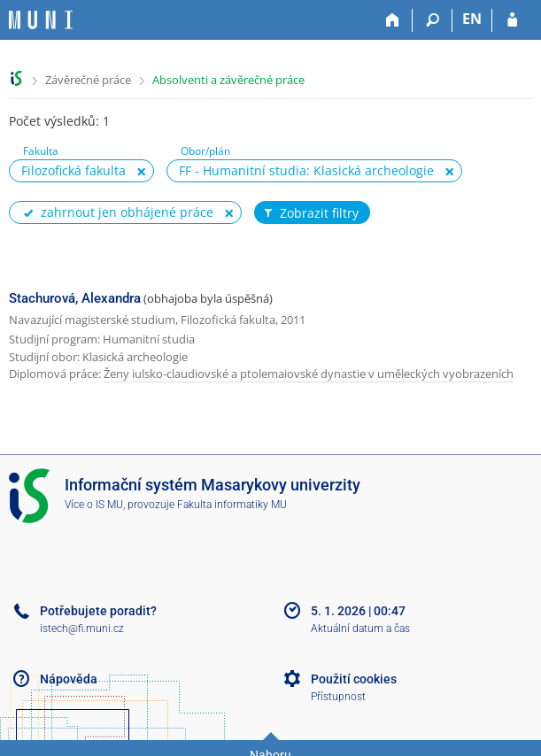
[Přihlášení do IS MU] (512, 20)
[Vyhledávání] (433, 20)
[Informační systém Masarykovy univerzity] (41, 20)
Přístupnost (338, 697)
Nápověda (69, 679)
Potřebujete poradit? (98, 611)
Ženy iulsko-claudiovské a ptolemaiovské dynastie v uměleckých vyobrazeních (309, 374)
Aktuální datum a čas (360, 629)
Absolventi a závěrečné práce (228, 80)
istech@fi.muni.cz (82, 629)
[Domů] (393, 20)
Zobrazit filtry (310, 213)
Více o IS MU (94, 505)
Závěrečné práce (88, 80)
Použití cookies (354, 679)
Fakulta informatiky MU (232, 505)
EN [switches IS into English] (472, 19)
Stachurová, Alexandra (75, 298)
